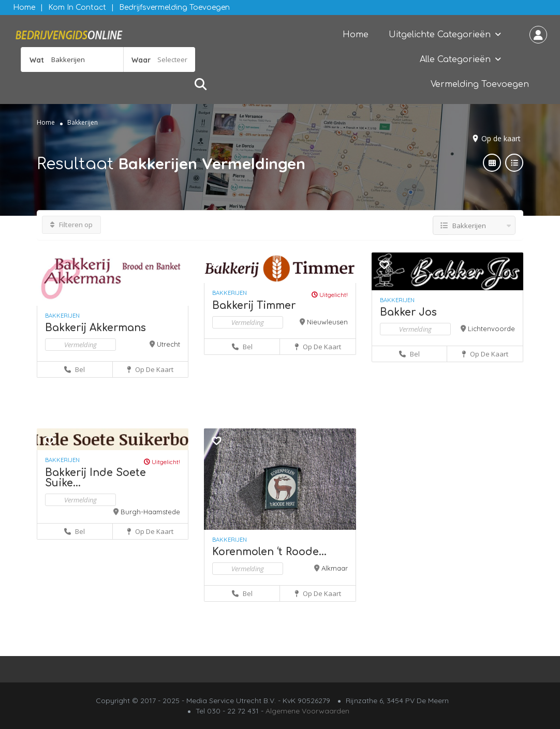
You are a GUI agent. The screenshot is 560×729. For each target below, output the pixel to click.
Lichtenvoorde (491, 329)
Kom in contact (77, 8)
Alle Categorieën (455, 59)
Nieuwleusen (327, 322)
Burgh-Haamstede (150, 512)
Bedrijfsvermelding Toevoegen (174, 8)
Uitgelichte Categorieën (440, 35)
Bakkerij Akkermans (95, 328)
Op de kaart (501, 138)
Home (24, 8)
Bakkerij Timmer (254, 306)
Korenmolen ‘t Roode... (269, 552)
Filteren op (71, 225)
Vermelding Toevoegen (480, 84)
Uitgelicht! (330, 295)
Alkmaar (335, 568)
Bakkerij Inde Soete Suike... (95, 478)
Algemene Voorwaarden (307, 711)
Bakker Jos (408, 312)
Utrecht (168, 344)
